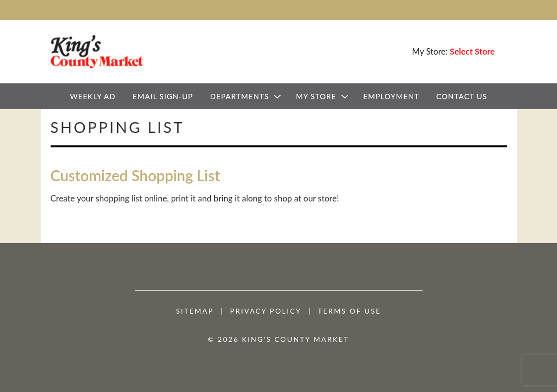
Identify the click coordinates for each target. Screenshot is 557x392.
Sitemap (195, 311)
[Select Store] (473, 51)
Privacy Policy (266, 311)
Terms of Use (350, 311)
